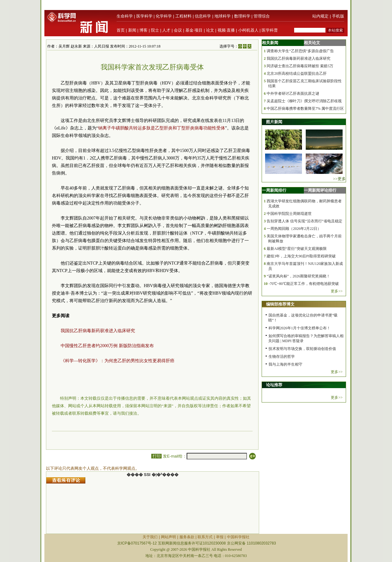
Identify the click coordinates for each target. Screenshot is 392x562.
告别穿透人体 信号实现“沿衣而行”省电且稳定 (304, 221)
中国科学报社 (238, 537)
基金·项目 (194, 30)
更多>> (337, 291)
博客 (143, 30)
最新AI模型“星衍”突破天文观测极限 (297, 249)
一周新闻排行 (274, 190)
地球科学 (223, 16)
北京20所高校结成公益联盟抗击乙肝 (297, 73)
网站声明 (168, 537)
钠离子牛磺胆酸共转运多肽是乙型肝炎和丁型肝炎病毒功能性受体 (162, 128)
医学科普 (270, 30)
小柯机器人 (248, 30)
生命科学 (125, 16)
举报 (220, 537)
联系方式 (205, 537)
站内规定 (320, 16)
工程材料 (183, 16)
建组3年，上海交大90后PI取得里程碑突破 (301, 256)
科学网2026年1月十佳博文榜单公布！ (299, 328)
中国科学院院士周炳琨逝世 (289, 214)
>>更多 (339, 179)
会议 (178, 30)
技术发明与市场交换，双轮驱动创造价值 (302, 349)
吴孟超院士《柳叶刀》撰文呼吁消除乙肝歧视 (304, 101)
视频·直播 (226, 30)
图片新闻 (274, 122)
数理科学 (242, 16)
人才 (166, 30)
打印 (156, 456)
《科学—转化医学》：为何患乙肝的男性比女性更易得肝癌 (118, 361)
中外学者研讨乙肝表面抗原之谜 (293, 94)
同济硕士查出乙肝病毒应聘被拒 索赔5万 (300, 66)
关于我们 (150, 537)
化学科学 (164, 16)
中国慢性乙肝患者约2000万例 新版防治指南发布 (107, 346)
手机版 (338, 16)
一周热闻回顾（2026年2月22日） (294, 229)
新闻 (132, 30)
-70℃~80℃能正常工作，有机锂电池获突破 (304, 284)
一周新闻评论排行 (320, 190)
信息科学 (203, 16)
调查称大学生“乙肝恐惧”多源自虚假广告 (300, 51)
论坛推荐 (274, 385)
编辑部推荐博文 (280, 304)
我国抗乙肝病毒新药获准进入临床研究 (98, 331)
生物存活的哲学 (282, 357)
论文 (210, 30)
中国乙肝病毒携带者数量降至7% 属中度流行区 (305, 109)
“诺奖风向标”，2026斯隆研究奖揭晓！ (298, 276)
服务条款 (187, 537)
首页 (121, 30)
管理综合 (262, 16)
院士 (155, 30)
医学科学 (144, 16)
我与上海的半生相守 (285, 364)
